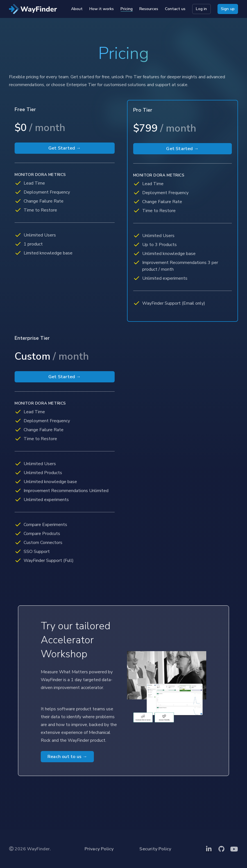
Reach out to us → (67, 757)
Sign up (228, 9)
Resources (149, 9)
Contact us (175, 9)
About (77, 9)
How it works (102, 9)
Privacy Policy (99, 849)
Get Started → (65, 148)
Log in (201, 9)
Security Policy (155, 849)
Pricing (127, 9)
